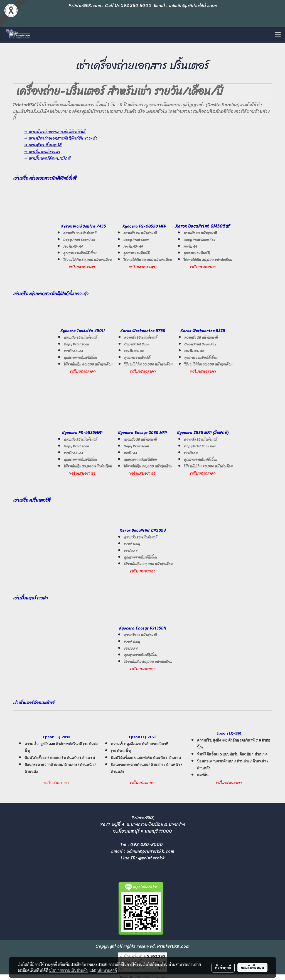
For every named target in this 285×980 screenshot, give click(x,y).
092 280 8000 (136, 5)
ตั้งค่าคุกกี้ (223, 967)
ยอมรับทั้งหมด (252, 967)
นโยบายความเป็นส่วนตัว (68, 970)
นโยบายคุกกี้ (107, 970)
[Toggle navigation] (278, 35)
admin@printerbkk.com (150, 851)
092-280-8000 (147, 844)
